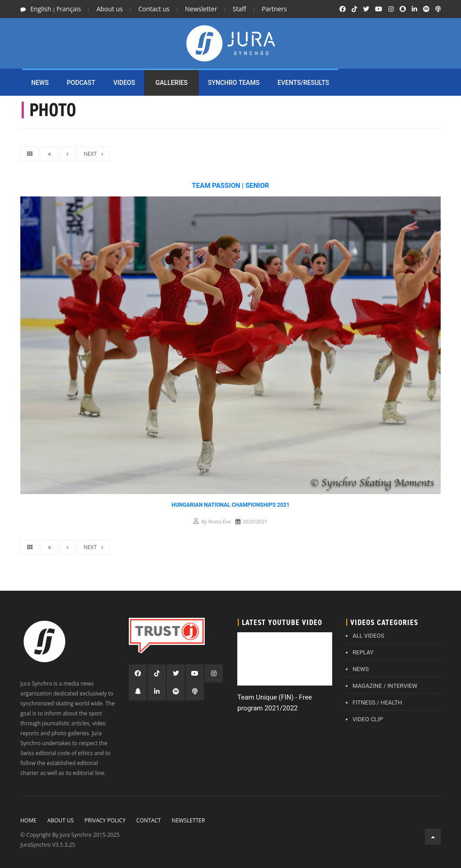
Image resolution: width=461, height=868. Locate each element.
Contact (149, 820)
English (41, 9)
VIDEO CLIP (368, 719)
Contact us (154, 9)
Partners (274, 9)
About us (109, 9)
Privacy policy (105, 820)
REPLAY (363, 652)
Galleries (172, 83)
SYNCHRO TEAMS (234, 83)
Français (69, 9)
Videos (124, 83)
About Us (61, 820)
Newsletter (201, 9)
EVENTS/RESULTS (303, 83)
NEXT (93, 154)
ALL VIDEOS (368, 636)
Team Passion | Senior (231, 186)
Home (28, 820)
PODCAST (81, 83)
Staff (240, 9)
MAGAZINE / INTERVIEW (385, 686)
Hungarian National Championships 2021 (230, 505)
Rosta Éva (219, 521)
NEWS (40, 83)
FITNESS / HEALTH (377, 702)
